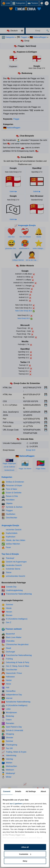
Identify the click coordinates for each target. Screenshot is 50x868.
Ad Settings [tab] (31, 791)
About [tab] (43, 791)
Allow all (25, 847)
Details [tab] (18, 791)
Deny (25, 861)
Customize (25, 854)
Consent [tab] (7, 791)
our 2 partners (16, 804)
